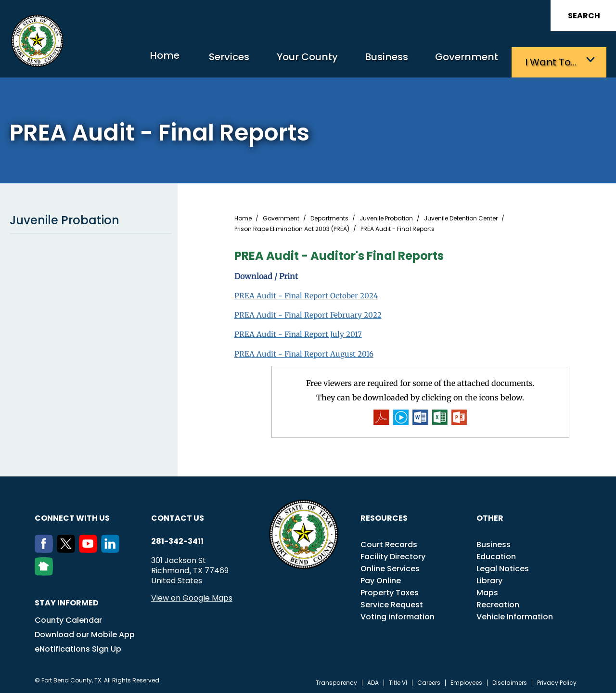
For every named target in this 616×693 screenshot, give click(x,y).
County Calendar (68, 618)
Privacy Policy (557, 680)
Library (489, 578)
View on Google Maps (192, 596)
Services (204, 60)
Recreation (498, 602)
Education (496, 554)
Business (375, 60)
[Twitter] (68, 548)
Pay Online (381, 578)
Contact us (178, 516)
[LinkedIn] (112, 548)
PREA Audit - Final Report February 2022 (311, 312)
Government (462, 60)
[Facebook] (46, 548)
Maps (487, 590)
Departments (329, 216)
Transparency (336, 680)
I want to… (553, 60)
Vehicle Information (515, 614)
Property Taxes (390, 590)
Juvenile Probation (91, 218)
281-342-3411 (177, 539)
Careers (429, 680)
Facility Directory (393, 554)
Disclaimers (510, 680)
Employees (466, 680)
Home (132, 60)
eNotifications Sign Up (78, 647)
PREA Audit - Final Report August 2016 (306, 351)
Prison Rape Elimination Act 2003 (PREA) (292, 227)
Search (584, 16)
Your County (289, 60)
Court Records (389, 542)
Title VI (398, 680)
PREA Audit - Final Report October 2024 (308, 293)
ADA (373, 680)
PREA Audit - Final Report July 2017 (300, 332)
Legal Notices (503, 566)
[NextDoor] (46, 570)
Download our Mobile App (85, 632)
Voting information (398, 614)
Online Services (390, 566)
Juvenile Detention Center (461, 216)
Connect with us (72, 516)
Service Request (392, 602)
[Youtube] (90, 548)
